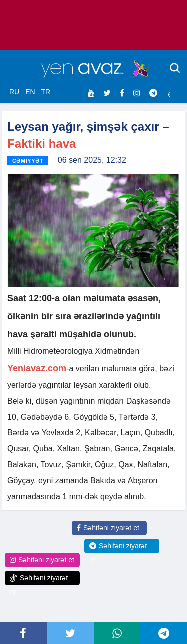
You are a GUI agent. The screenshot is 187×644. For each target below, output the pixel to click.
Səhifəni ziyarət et (108, 528)
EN (30, 92)
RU (14, 92)
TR (46, 92)
